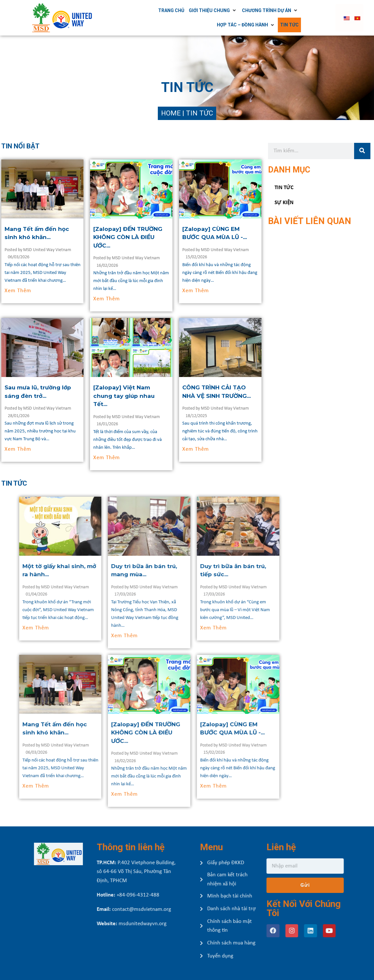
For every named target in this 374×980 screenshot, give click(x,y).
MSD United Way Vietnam (68, 250)
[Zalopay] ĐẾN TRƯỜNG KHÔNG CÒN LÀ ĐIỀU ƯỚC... (149, 237)
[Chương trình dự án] (287, 10)
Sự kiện (284, 203)
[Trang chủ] (188, 10)
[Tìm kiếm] (362, 151)
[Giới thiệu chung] (230, 10)
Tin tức (284, 188)
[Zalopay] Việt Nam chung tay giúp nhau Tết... (145, 396)
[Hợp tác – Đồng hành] (263, 25)
